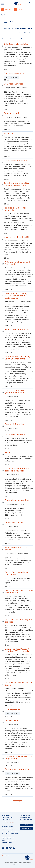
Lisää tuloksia (17, 802)
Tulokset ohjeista (7, 29)
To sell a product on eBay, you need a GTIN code (17, 184)
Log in (20, 10)
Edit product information (17, 769)
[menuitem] (31, 3)
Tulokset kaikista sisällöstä (24, 29)
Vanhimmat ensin (7, 39)
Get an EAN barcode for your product (17, 573)
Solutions (9, 133)
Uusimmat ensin (18, 39)
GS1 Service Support (15, 435)
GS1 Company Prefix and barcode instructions (17, 470)
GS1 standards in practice (17, 160)
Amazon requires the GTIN (17, 237)
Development (11, 720)
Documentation (13, 710)
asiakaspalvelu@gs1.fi (8, 823)
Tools (8, 453)
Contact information (15, 424)
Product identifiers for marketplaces (15, 209)
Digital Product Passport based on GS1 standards (17, 650)
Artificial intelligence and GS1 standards (17, 263)
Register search (12, 113)
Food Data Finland (14, 523)
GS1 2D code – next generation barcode (15, 391)
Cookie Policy (6, 856)
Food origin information (17, 330)
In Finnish (31, 3)
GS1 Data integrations (15, 73)
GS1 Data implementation (17, 44)
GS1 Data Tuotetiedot (15, 84)
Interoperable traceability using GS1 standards (18, 358)
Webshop (8, 10)
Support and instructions (17, 500)
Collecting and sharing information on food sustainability (16, 296)
